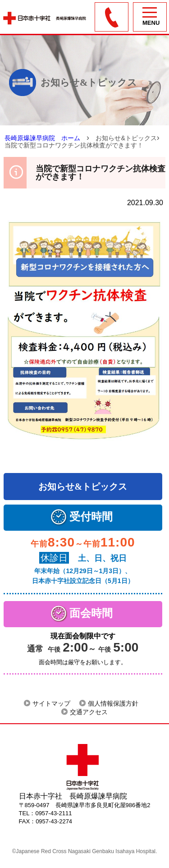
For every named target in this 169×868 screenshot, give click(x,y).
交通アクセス (89, 712)
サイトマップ (51, 703)
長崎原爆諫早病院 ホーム (42, 138)
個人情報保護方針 (113, 703)
